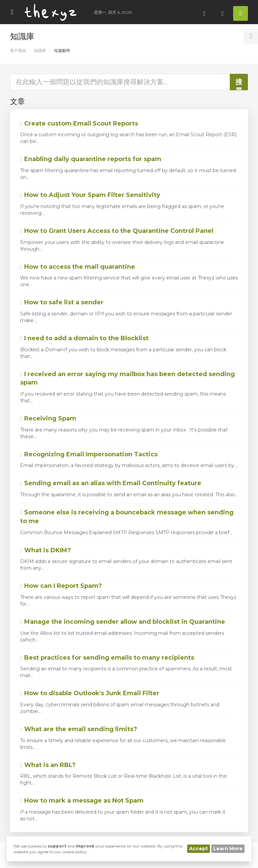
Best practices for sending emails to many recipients (107, 658)
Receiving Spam (48, 418)
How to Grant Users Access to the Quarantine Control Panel (117, 231)
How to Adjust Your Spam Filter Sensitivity (90, 195)
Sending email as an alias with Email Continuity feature (111, 483)
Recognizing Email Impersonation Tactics (89, 454)
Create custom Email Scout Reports (79, 123)
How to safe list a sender (62, 302)
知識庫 (40, 50)
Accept (199, 849)
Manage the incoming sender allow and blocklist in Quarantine (123, 622)
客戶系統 (18, 50)
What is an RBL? (48, 765)
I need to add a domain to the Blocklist (84, 338)
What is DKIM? (46, 550)
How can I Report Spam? (61, 586)
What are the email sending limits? (79, 729)
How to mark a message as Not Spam (82, 801)
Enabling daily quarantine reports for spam (91, 159)
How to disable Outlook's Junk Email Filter (90, 693)
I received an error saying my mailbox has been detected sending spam (127, 378)
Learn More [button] (228, 849)
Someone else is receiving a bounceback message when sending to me (127, 517)
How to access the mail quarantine (78, 267)
